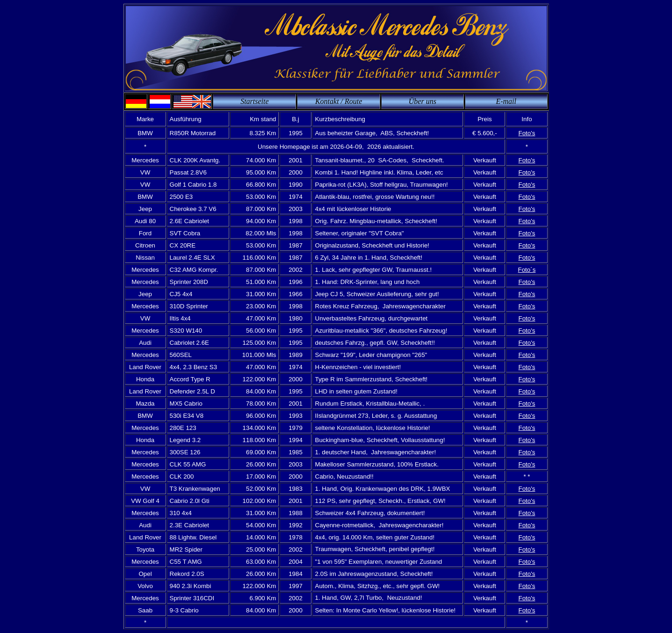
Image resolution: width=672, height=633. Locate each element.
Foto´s (527, 270)
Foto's (527, 133)
